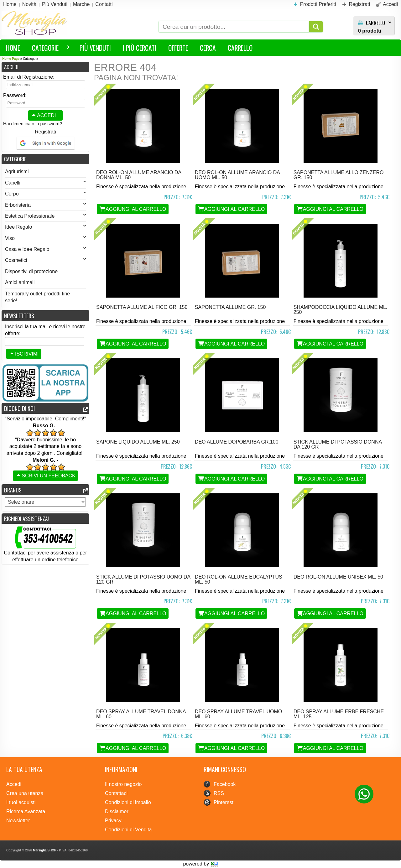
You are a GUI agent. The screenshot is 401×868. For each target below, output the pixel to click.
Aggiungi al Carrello (133, 209)
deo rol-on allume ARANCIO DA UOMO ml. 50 (237, 175)
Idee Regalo (45, 227)
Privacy (113, 821)
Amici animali (20, 282)
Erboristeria (45, 205)
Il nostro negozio (123, 784)
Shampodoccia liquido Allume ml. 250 (341, 310)
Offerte (178, 48)
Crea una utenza (25, 793)
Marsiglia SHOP (44, 850)
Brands (13, 490)
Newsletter (18, 821)
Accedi (43, 115)
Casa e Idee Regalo (45, 249)
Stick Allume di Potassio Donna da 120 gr (338, 444)
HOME (13, 48)
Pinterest (224, 802)
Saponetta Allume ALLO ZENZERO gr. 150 (339, 175)
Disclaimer (117, 811)
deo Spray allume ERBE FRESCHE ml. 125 (339, 714)
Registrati (45, 132)
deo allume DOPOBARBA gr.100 (237, 442)
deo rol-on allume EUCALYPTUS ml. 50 (239, 579)
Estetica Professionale (45, 216)
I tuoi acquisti (21, 802)
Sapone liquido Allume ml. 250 (138, 442)
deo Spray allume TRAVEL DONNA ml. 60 (141, 714)
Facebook (225, 784)
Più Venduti (95, 48)
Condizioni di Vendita (128, 830)
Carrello (375, 23)
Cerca (208, 48)
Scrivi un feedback (45, 476)
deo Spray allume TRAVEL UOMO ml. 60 (238, 714)
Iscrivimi (24, 354)
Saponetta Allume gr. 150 (230, 307)
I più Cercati (140, 48)
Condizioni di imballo (128, 802)
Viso (45, 238)
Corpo (45, 194)
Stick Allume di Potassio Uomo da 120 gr (143, 579)
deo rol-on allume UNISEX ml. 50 (338, 577)
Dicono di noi (19, 408)
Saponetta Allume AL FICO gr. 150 (142, 307)
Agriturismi (17, 172)
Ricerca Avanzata (26, 811)
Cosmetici (45, 260)
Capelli (45, 183)
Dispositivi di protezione (31, 271)
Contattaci (116, 793)
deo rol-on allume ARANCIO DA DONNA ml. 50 (139, 175)
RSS (219, 793)
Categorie (48, 49)
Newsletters (19, 316)
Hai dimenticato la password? (33, 124)
